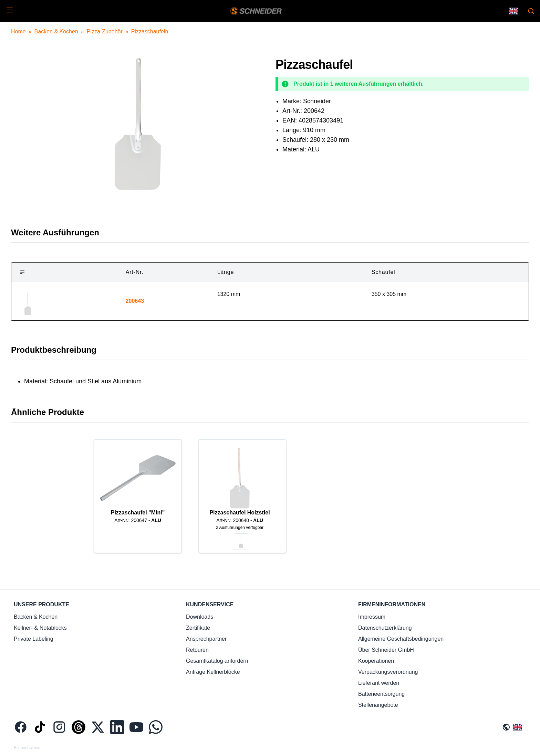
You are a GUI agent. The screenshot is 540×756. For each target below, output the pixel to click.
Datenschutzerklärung (385, 628)
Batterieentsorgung (381, 694)
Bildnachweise (27, 748)
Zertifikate (198, 628)
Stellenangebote (378, 705)
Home (18, 31)
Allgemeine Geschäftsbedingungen (401, 639)
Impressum (372, 617)
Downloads (200, 617)
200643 (135, 301)
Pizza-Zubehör (105, 31)
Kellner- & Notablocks (40, 628)
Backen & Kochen (56, 31)
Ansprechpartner (206, 639)
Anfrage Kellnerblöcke (213, 672)
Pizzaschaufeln (150, 31)
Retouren (197, 650)
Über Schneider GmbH (386, 650)
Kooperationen (376, 661)
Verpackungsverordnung (388, 672)
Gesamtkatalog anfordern (217, 661)
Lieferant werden (379, 683)
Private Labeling (34, 639)
